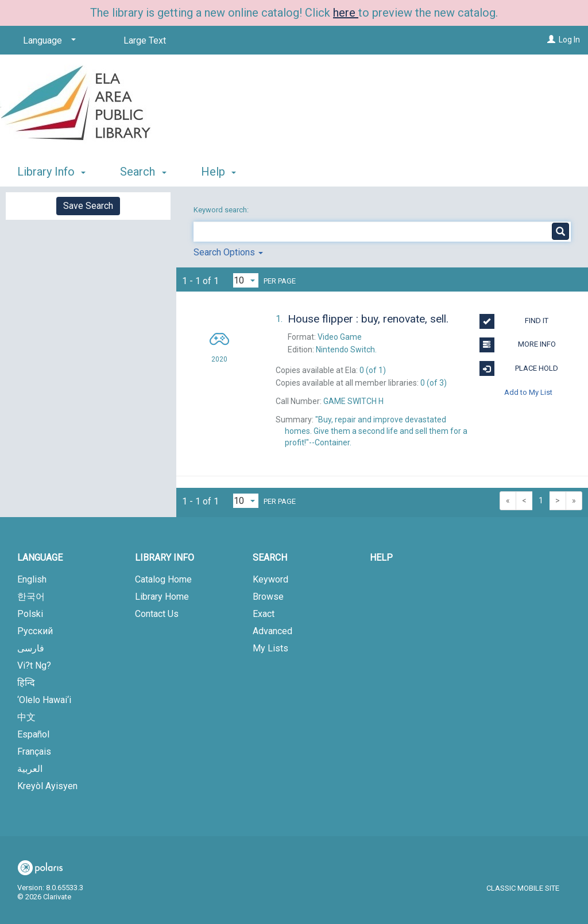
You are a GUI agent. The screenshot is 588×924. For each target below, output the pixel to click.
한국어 (31, 597)
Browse (268, 597)
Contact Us (157, 614)
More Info (518, 345)
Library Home (162, 597)
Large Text (145, 40)
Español (33, 734)
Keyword (270, 579)
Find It (514, 321)
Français (34, 752)
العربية (30, 769)
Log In (569, 40)
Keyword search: (222, 210)
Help (381, 558)
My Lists (270, 648)
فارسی (31, 648)
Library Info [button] (51, 172)
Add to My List (528, 392)
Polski (30, 614)
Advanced (272, 631)
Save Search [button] (88, 206)
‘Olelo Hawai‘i (44, 700)
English (32, 579)
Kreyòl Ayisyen (47, 786)
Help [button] (218, 172)
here (346, 13)
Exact (264, 614)
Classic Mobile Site (523, 888)
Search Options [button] (228, 252)
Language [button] (40, 558)
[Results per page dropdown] (246, 280)
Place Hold (519, 368)
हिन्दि (26, 683)
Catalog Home (163, 579)
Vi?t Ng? (34, 665)
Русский (35, 631)
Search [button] (143, 172)
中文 (26, 717)
